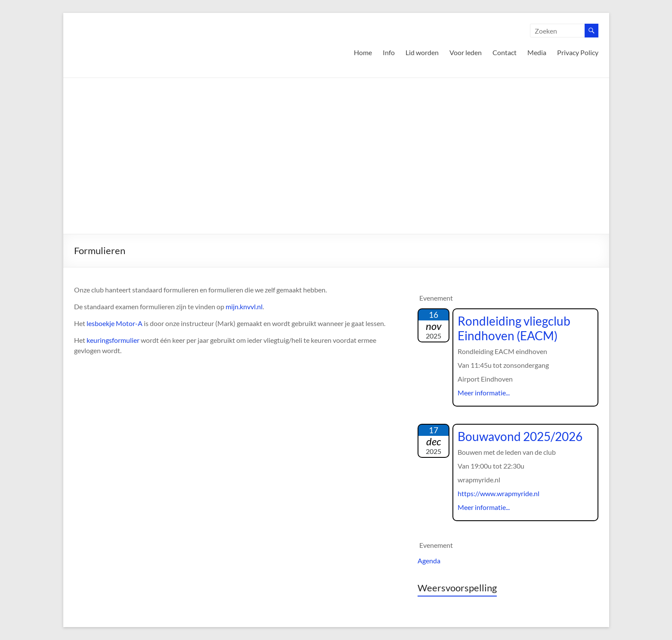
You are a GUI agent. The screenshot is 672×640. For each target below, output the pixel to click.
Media (537, 52)
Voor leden (466, 52)
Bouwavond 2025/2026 (520, 436)
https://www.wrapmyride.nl (499, 493)
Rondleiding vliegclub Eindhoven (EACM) (514, 328)
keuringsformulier (113, 340)
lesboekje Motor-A (115, 323)
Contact (505, 52)
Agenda (429, 561)
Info (389, 52)
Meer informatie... (484, 393)
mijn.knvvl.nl (244, 306)
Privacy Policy (578, 52)
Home (363, 52)
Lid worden (422, 52)
